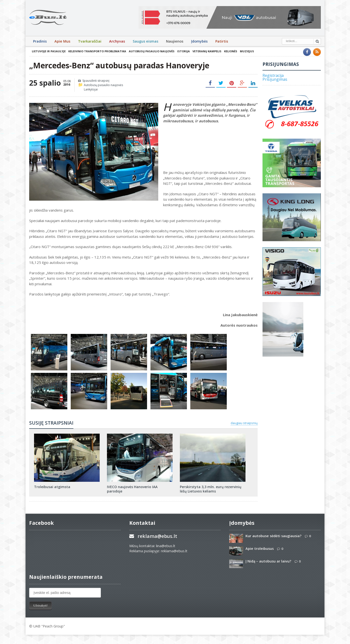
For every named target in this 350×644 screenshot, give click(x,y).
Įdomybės (199, 41)
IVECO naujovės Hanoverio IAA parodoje (132, 489)
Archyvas (117, 41)
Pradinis (40, 41)
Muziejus (247, 51)
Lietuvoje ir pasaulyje (49, 51)
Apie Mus (62, 41)
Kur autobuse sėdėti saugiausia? (273, 536)
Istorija (184, 51)
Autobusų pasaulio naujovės (152, 51)
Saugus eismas (145, 41)
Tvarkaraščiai (90, 41)
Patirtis (222, 41)
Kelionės (231, 51)
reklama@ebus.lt (157, 536)
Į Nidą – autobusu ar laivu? (268, 561)
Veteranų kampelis (207, 51)
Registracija (273, 75)
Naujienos (175, 41)
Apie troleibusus (260, 549)
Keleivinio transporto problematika (97, 51)
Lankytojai (91, 89)
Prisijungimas (275, 79)
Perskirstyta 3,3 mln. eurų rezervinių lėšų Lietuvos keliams (211, 489)
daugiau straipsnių (244, 423)
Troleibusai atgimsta (52, 487)
